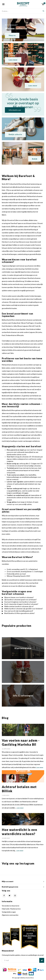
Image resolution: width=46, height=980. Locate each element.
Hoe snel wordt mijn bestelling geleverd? (19, 611)
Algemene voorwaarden (10, 915)
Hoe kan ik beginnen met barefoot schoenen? (20, 602)
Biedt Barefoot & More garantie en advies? (20, 613)
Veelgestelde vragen (9, 912)
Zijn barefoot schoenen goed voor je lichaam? (20, 600)
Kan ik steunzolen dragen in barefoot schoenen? (21, 604)
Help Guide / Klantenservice (11, 909)
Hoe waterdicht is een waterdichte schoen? (19, 832)
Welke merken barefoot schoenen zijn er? (19, 606)
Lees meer (40, 767)
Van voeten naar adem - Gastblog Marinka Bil (21, 742)
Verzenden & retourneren (11, 906)
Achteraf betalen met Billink (19, 789)
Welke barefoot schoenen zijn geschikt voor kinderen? (24, 609)
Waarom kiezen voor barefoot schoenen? (19, 597)
